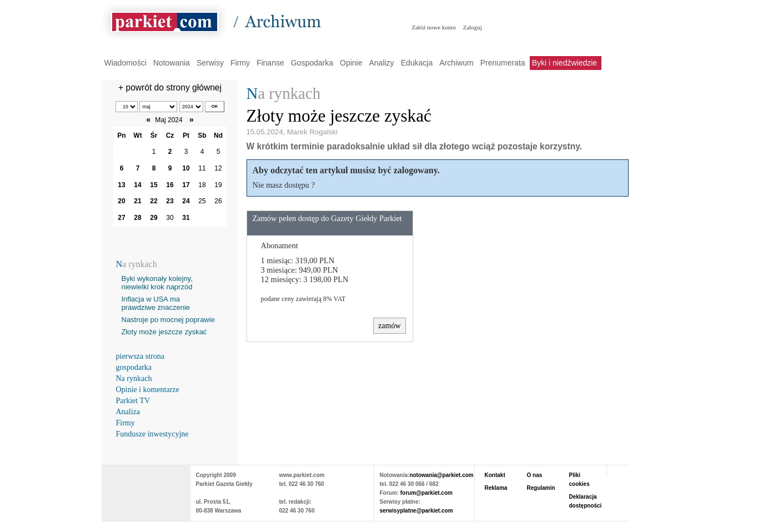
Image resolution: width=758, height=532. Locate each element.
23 (170, 201)
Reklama (496, 488)
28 (137, 218)
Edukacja (417, 63)
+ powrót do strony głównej (170, 87)
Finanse (270, 63)
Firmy (240, 63)
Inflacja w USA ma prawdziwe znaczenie (156, 303)
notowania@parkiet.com (441, 475)
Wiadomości (126, 63)
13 (121, 185)
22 (154, 201)
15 (154, 185)
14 (137, 185)
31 (186, 218)
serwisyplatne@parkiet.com (416, 511)
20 (121, 201)
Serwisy (210, 63)
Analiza (128, 412)
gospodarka (134, 367)
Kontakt (495, 475)
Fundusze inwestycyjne (152, 434)
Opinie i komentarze (148, 390)
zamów (389, 326)
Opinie (351, 63)
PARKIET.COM (146, 488)
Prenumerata (503, 63)
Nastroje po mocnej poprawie (168, 320)
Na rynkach (134, 378)
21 (137, 201)
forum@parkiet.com (426, 493)
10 (186, 168)
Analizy (381, 63)
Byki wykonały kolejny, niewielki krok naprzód (157, 283)
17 (186, 185)
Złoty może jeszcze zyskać (164, 332)
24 (186, 201)
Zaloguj (473, 27)
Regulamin (541, 488)
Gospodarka (312, 63)
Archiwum (456, 63)
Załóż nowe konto (434, 27)
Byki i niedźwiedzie (565, 63)
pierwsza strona (140, 356)
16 (170, 185)
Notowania (172, 63)
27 (121, 218)
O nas (535, 475)
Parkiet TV (133, 401)
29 (154, 218)
